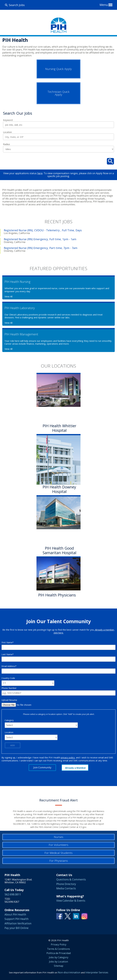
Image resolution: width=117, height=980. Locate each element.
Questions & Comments (71, 879)
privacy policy (68, 757)
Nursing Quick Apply (58, 69)
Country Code (8, 678)
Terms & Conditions (58, 949)
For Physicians (59, 861)
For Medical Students (58, 853)
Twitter (68, 916)
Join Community (42, 767)
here (40, 173)
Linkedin (76, 916)
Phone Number (9, 688)
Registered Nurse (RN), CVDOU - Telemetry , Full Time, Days (43, 230)
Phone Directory (66, 884)
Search (110, 161)
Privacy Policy (59, 944)
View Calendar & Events (71, 901)
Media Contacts (66, 888)
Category (9, 720)
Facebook (59, 916)
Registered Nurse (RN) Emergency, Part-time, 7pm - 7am (41, 248)
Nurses (59, 837)
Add (13, 745)
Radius (7, 144)
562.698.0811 (13, 894)
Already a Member (76, 768)
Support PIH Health (17, 919)
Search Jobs (17, 5)
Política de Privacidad (59, 953)
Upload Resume (9, 700)
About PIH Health (15, 915)
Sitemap (59, 966)
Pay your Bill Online (16, 928)
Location (7, 132)
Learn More (49, 602)
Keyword (8, 120)
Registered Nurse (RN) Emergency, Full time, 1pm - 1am (40, 239)
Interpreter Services (97, 972)
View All (8, 296)
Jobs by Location (58, 962)
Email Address (8, 666)
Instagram (84, 916)
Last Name (7, 654)
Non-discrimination (69, 972)
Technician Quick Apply (59, 93)
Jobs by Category (59, 957)
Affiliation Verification (18, 923)
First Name (7, 642)
